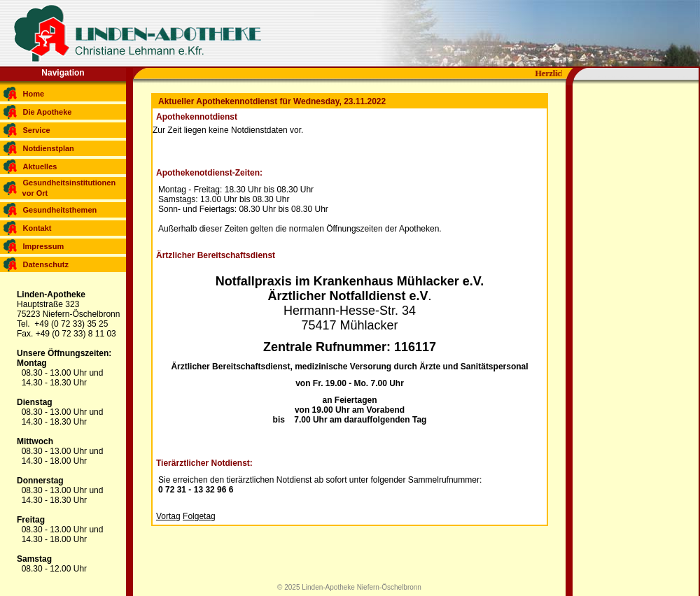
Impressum (44, 246)
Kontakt (37, 228)
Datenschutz (46, 264)
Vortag (168, 516)
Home (34, 94)
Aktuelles (40, 166)
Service (37, 130)
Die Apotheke (48, 112)
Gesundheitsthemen (60, 210)
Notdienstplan (49, 148)
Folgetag (199, 516)
